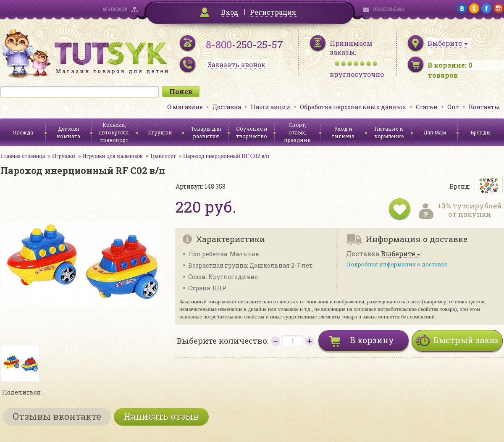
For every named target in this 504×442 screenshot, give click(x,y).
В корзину (372, 340)
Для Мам (435, 132)
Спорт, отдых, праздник (297, 132)
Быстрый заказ (466, 340)
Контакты (484, 107)
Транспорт (163, 156)
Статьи (427, 107)
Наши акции (270, 107)
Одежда (23, 132)
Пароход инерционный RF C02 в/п (226, 156)
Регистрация (273, 12)
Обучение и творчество (252, 132)
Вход (230, 12)
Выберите (398, 254)
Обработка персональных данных (353, 107)
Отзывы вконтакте (57, 416)
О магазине (185, 107)
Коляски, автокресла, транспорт (114, 132)
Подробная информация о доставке (397, 264)
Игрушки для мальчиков (113, 156)
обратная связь (389, 9)
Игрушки (160, 132)
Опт (453, 107)
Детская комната (68, 132)
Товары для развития (206, 132)
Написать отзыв (161, 416)
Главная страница (23, 156)
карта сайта (115, 9)
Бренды (481, 132)
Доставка (227, 107)
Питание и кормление (389, 132)
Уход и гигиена (343, 132)
